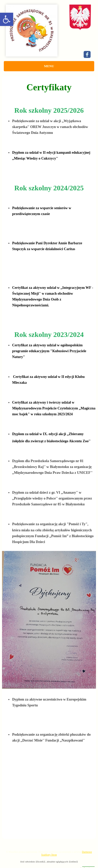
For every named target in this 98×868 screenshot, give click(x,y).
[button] (7, 19)
